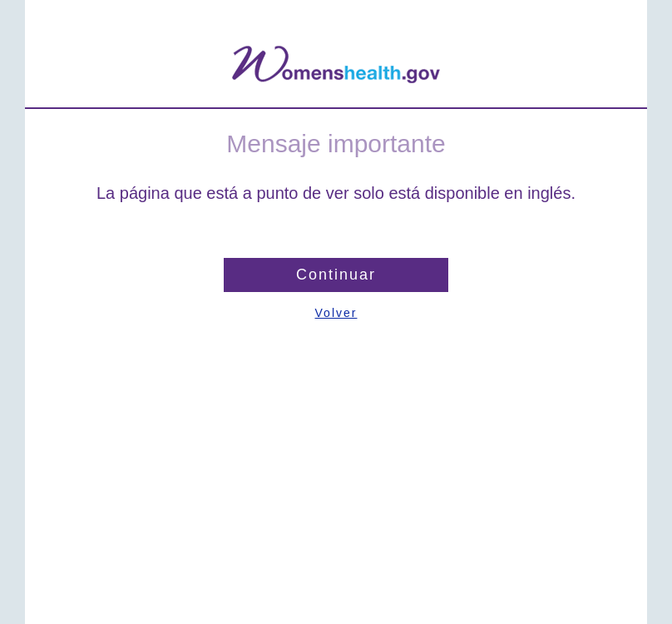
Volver (336, 313)
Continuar (336, 275)
